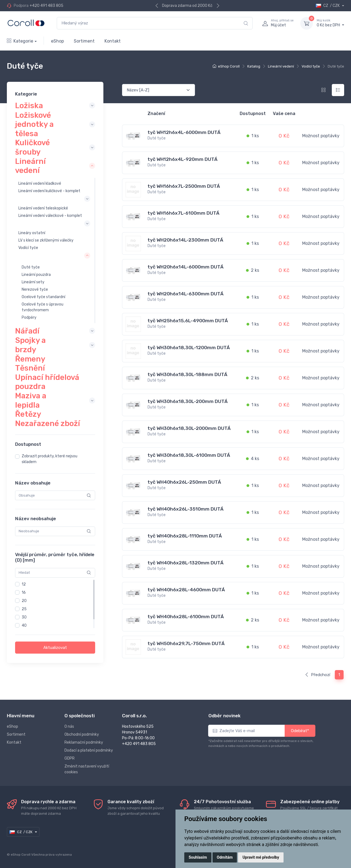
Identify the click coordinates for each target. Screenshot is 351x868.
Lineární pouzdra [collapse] (36, 275)
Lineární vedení (281, 66)
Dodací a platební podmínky (89, 750)
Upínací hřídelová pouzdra (47, 382)
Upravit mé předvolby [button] (261, 857)
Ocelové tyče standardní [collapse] (43, 297)
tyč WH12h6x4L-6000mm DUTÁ (184, 132)
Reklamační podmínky (84, 742)
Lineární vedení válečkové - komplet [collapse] (50, 216)
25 (24, 609)
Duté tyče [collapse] (31, 267)
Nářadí (27, 331)
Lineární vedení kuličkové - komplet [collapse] (49, 191)
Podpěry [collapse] (29, 317)
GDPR (70, 758)
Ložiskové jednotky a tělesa (34, 124)
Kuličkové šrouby (32, 147)
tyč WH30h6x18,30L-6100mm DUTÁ (189, 455)
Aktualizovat (55, 647)
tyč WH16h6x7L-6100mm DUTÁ (183, 213)
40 (24, 625)
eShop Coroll (229, 66)
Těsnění (30, 368)
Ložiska (29, 105)
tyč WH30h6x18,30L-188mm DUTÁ (187, 374)
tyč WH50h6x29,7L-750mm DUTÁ (186, 643)
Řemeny (30, 359)
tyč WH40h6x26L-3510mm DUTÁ (186, 509)
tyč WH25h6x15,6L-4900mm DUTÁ (188, 321)
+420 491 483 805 (46, 6)
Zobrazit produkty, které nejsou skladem (49, 459)
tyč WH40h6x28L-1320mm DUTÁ (186, 563)
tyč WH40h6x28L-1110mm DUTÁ (185, 536)
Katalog (254, 66)
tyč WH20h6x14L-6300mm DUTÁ (186, 294)
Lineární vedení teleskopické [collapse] (43, 208)
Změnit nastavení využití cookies (87, 769)
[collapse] (75, 105)
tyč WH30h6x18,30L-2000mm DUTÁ (189, 428)
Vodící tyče (311, 66)
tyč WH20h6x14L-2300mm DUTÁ (185, 240)
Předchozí (317, 675)
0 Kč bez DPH (330, 23)
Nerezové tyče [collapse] (35, 289)
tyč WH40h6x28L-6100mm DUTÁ (186, 617)
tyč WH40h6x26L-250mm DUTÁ (184, 482)
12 (24, 584)
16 (24, 592)
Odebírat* (300, 731)
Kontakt (113, 41)
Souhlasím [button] (198, 857)
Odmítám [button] (225, 857)
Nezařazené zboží (48, 423)
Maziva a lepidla (31, 400)
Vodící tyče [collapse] (28, 248)
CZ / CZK (328, 6)
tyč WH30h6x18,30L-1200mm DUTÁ (189, 348)
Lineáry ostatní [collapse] (32, 233)
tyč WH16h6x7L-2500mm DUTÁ (184, 186)
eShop (57, 41)
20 (24, 600)
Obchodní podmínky (82, 734)
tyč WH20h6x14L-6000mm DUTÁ (186, 267)
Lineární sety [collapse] (33, 282)
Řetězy (28, 414)
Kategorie (20, 41)
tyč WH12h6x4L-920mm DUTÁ (182, 159)
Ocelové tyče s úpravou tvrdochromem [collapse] (43, 307)
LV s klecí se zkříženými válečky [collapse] (46, 240)
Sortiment (84, 41)
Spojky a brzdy (30, 345)
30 (24, 617)
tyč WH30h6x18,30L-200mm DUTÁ (188, 401)
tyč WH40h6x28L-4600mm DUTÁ (186, 590)
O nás (69, 726)
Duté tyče (157, 138)
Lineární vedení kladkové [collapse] (40, 183)
